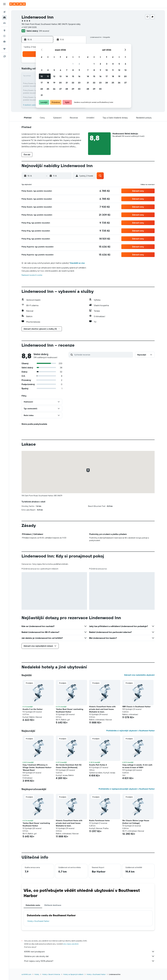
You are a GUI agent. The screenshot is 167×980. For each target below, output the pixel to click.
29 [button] (73, 89)
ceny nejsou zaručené (71, 944)
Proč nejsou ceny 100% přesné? (89, 961)
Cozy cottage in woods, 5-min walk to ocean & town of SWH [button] (137, 766)
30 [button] (79, 89)
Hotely (37, 974)
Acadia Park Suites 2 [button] (98, 765)
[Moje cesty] (4, 49)
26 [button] (54, 89)
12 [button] (54, 76)
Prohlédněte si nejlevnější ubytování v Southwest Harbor (130, 731)
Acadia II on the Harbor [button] (33, 709)
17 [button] (42, 83)
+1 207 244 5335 (29, 27)
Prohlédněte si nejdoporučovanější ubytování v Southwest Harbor (127, 789)
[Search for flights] (4, 12)
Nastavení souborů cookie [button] (32, 275)
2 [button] (79, 64)
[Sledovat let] (4, 36)
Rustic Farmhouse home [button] (99, 820)
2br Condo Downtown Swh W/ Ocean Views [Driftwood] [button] (69, 766)
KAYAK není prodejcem (89, 952)
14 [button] (67, 76)
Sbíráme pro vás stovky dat (89, 956)
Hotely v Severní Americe (51, 974)
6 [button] (60, 70)
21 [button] (67, 83)
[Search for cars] (4, 23)
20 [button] (60, 83)
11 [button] (48, 76)
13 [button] (60, 76)
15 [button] (73, 76)
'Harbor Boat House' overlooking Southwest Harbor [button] (69, 710)
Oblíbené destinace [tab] (53, 905)
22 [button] (73, 83)
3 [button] (42, 70)
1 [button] (73, 64)
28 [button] (67, 89)
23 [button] (79, 83)
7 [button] (67, 70)
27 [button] (60, 89)
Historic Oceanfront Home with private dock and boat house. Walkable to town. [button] (102, 709)
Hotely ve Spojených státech (73, 974)
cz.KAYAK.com (26, 974)
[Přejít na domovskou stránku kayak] (18, 4)
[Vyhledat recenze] (103, 355)
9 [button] (79, 70)
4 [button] (48, 70)
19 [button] (54, 83)
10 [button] (42, 76)
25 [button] (48, 89)
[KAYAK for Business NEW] (4, 41)
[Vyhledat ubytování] (4, 18)
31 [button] (42, 95)
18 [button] (48, 83)
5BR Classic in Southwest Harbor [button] (136, 707)
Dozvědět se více (77, 263)
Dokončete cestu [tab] (33, 905)
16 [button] (79, 76)
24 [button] (42, 89)
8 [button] (73, 70)
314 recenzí (44, 31)
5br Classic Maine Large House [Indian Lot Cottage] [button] (136, 822)
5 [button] (54, 70)
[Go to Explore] (4, 30)
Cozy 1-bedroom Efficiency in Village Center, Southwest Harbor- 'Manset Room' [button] (37, 767)
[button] (4, 4)
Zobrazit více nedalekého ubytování (139, 675)
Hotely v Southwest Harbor (38, 921)
